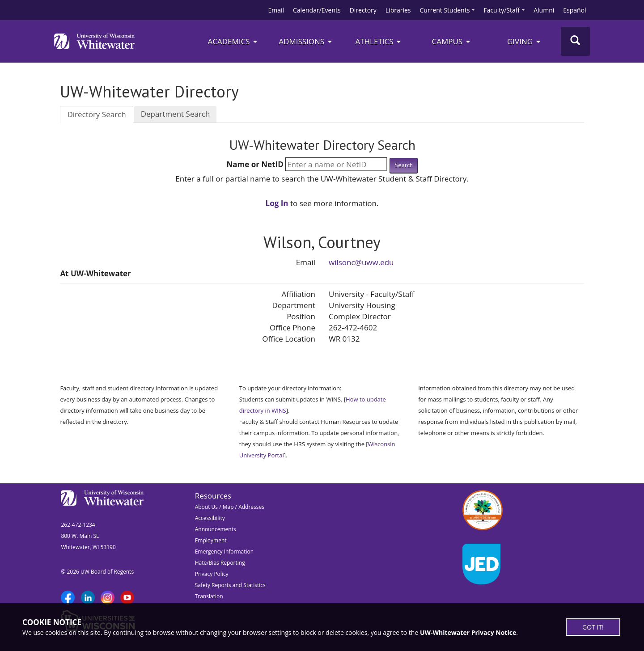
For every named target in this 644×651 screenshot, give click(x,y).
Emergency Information (224, 552)
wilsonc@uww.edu (361, 262)
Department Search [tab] (176, 114)
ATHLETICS (379, 41)
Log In (277, 203)
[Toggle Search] (575, 41)
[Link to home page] (94, 41)
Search (404, 165)
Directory (363, 10)
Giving (524, 41)
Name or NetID (255, 164)
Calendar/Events (317, 10)
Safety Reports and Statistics (230, 585)
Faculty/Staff (502, 10)
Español (574, 10)
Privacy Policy (212, 574)
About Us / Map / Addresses (230, 507)
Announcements (216, 529)
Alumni (544, 10)
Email (276, 10)
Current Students (445, 10)
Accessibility (210, 518)
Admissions (306, 41)
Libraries (398, 10)
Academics (233, 41)
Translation (209, 596)
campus (451, 41)
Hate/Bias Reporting (220, 563)
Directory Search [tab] (96, 114)
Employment (211, 540)
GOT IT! (593, 627)
